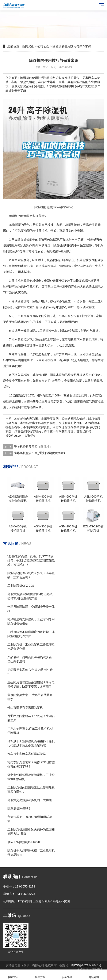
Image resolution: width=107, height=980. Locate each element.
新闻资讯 (28, 46)
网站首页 (13, 975)
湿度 (23, 260)
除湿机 (14, 216)
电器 (80, 231)
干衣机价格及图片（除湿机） (33, 447)
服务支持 (67, 975)
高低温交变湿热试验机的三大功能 (30, 800)
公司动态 (43, 46)
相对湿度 (43, 395)
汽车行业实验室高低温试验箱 (27, 754)
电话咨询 (94, 975)
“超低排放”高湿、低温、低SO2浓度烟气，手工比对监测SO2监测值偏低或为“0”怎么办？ (31, 560)
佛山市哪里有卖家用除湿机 (25, 708)
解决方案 (40, 975)
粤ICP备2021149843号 (86, 965)
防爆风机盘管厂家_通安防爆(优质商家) (39, 453)
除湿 (21, 231)
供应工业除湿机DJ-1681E (24, 842)
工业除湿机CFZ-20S (21, 586)
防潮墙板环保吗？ (19, 808)
